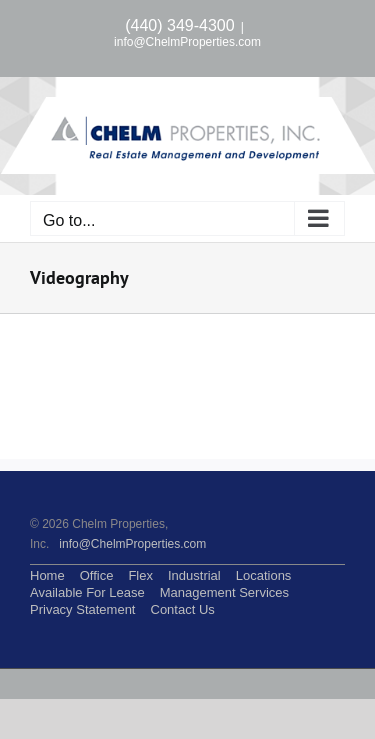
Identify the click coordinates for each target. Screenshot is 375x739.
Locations (264, 575)
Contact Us (183, 609)
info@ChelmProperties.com (187, 42)
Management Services (224, 592)
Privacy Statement (83, 609)
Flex (140, 575)
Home (47, 575)
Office (97, 575)
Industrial (194, 575)
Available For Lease (87, 592)
